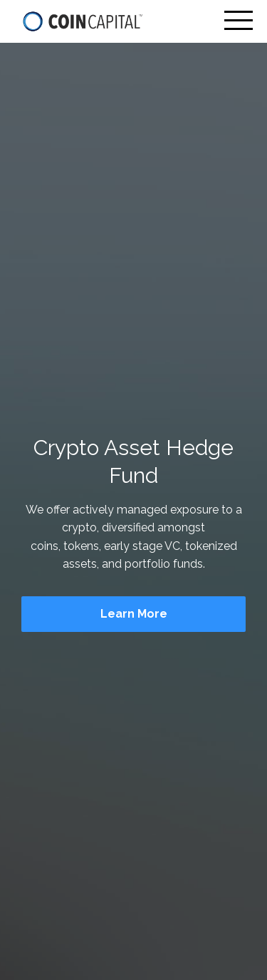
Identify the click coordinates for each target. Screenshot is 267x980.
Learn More (134, 614)
